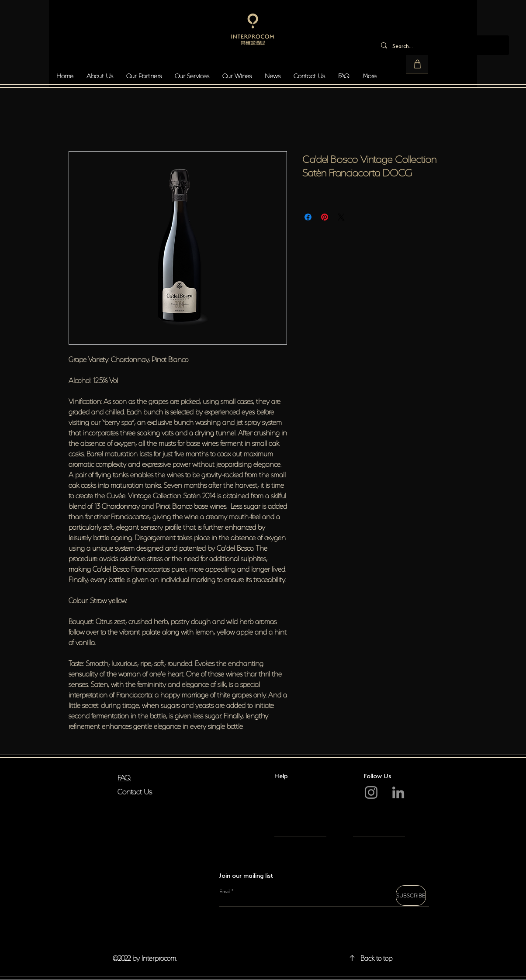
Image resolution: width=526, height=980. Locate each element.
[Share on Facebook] (308, 217)
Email (225, 891)
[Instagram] (371, 792)
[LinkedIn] (398, 792)
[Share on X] (341, 217)
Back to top (376, 957)
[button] (417, 64)
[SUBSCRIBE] (411, 895)
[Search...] (441, 45)
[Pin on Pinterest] (325, 217)
